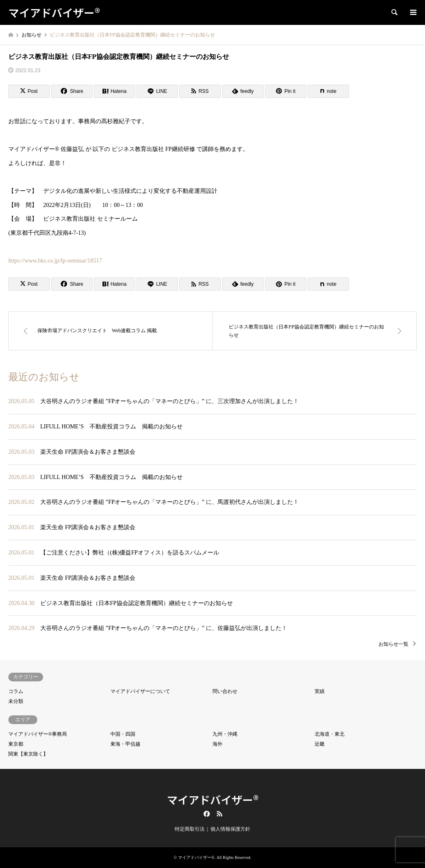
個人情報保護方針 (230, 829)
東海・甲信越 (125, 744)
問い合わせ (225, 691)
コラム (16, 691)
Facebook (206, 814)
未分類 (16, 701)
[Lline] (157, 91)
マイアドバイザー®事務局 (38, 734)
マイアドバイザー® (213, 799)
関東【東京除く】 (28, 754)
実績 (320, 691)
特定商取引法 (190, 829)
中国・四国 (123, 734)
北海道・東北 (330, 734)
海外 (217, 744)
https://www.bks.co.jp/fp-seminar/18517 (55, 261)
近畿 (320, 744)
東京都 (16, 744)
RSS (220, 814)
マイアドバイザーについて (140, 691)
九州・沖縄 (225, 734)
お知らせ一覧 (393, 644)
